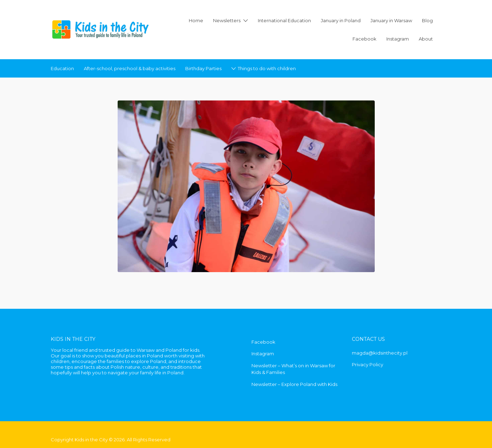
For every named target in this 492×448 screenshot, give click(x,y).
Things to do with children (267, 68)
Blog (427, 20)
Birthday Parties (203, 68)
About (426, 39)
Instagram (398, 39)
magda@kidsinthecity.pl (380, 353)
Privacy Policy (368, 364)
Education (62, 68)
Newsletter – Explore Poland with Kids (294, 384)
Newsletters (227, 20)
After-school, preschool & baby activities (130, 68)
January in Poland (341, 20)
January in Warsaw (391, 20)
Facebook (365, 39)
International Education (284, 20)
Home (196, 20)
